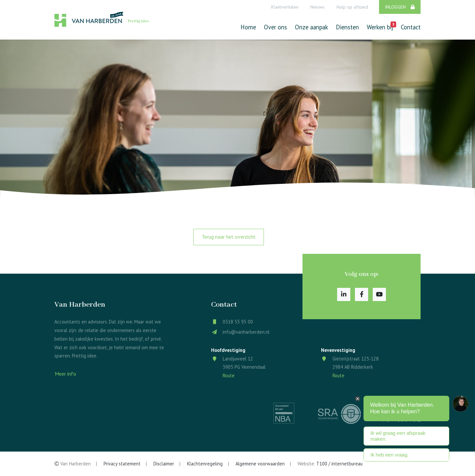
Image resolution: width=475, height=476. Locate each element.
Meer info (65, 374)
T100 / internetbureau (339, 464)
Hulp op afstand (352, 7)
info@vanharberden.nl (246, 332)
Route (229, 375)
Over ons (275, 27)
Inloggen (400, 7)
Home (248, 27)
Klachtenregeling (205, 464)
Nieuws (317, 7)
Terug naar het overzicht (229, 237)
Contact (411, 27)
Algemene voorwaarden (260, 464)
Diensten (347, 27)
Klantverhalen (285, 7)
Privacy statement (122, 464)
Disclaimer (164, 464)
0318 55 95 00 (238, 322)
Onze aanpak (311, 27)
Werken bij (380, 26)
